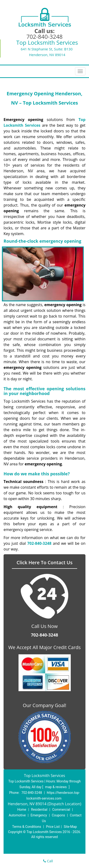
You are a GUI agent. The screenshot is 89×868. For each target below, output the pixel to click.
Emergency (39, 815)
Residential (39, 810)
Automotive (17, 815)
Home (22, 810)
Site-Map (70, 827)
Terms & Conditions (27, 827)
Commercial (61, 810)
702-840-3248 (44, 36)
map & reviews (56, 787)
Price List (53, 827)
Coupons (58, 815)
